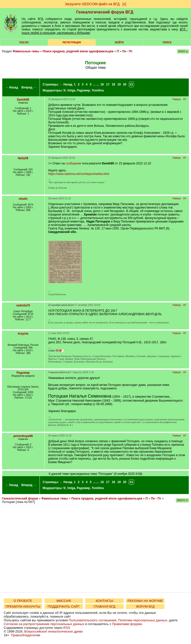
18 (113, 84)
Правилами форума (127, 624)
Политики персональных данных (143, 620)
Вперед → (29, 87)
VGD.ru (24, 42)
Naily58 (23, 158)
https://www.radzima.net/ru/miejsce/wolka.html (79, 174)
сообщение (73, 163)
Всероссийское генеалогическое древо (54, 631)
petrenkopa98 (23, 436)
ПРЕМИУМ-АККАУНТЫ (23, 607)
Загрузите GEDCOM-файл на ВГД (92, 4)
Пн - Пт (127, 51)
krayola (23, 334)
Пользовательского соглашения (93, 620)
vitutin (23, 199)
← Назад (12, 87)
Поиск (167, 42)
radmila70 (23, 305)
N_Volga (69, 90)
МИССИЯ (64, 601)
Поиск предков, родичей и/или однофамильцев (78, 51)
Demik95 (23, 100)
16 (102, 84)
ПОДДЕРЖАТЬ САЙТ (64, 607)
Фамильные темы (26, 51)
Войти (119, 42)
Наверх (177, 99)
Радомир (83, 90)
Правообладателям (25, 635)
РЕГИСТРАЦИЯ (72, 42)
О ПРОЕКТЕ (23, 601)
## (184, 99)
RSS (67, 628)
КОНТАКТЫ (104, 601)
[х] (124, 4)
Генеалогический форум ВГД (105, 12)
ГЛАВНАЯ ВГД (105, 607)
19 (119, 84)
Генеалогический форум (20, 499)
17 (108, 84)
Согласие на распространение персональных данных (44, 624)
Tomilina (97, 90)
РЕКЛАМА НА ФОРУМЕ (145, 601)
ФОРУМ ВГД (145, 607)
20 (125, 84)
